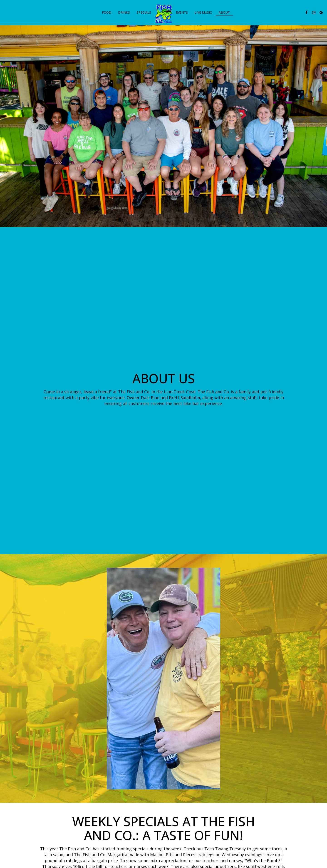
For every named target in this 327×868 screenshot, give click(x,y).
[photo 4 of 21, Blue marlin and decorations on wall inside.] (228, 717)
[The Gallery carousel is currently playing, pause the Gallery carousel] (8, 742)
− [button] (6, 838)
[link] (163, 14)
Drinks (124, 12)
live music (203, 12)
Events (182, 12)
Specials (144, 12)
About (224, 12)
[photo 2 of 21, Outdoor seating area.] (98, 717)
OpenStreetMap (317, 826)
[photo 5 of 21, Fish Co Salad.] (293, 717)
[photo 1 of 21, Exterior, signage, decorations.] (33, 717)
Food (107, 12)
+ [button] (6, 831)
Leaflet (300, 826)
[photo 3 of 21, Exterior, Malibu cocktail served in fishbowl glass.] (163, 717)
